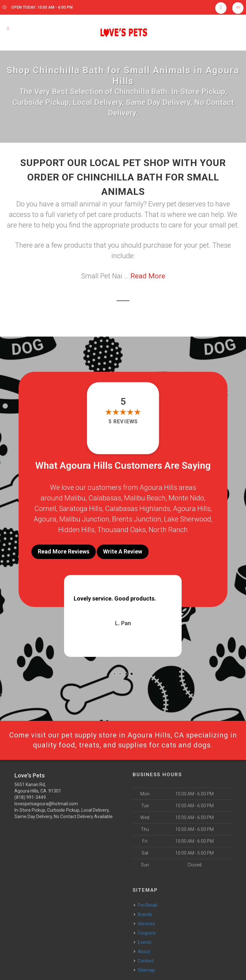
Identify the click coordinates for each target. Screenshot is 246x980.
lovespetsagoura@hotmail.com (46, 804)
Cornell (45, 509)
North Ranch (168, 530)
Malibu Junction (84, 519)
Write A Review (123, 551)
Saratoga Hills (81, 509)
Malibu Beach (145, 498)
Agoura (45, 519)
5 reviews (123, 422)
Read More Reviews (64, 551)
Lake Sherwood (188, 519)
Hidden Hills (76, 530)
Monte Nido (186, 498)
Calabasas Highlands (138, 509)
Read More (148, 276)
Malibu (75, 498)
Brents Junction (137, 519)
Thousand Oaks (122, 530)
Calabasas (105, 498)
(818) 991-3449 (30, 797)
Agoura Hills (192, 509)
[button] (114, 674)
